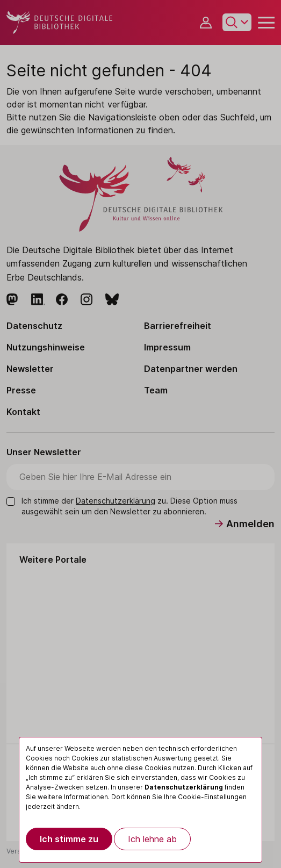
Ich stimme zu (69, 839)
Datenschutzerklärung (184, 787)
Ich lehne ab (152, 839)
